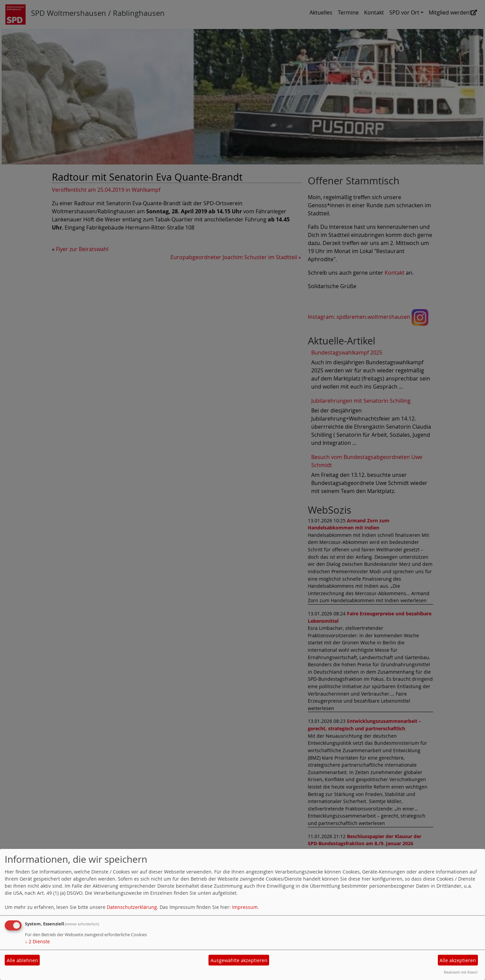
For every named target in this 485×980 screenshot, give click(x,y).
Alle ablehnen (22, 960)
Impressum (245, 907)
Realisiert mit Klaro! (461, 972)
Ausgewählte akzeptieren (239, 960)
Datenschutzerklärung (132, 907)
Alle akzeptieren (458, 960)
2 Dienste (37, 941)
